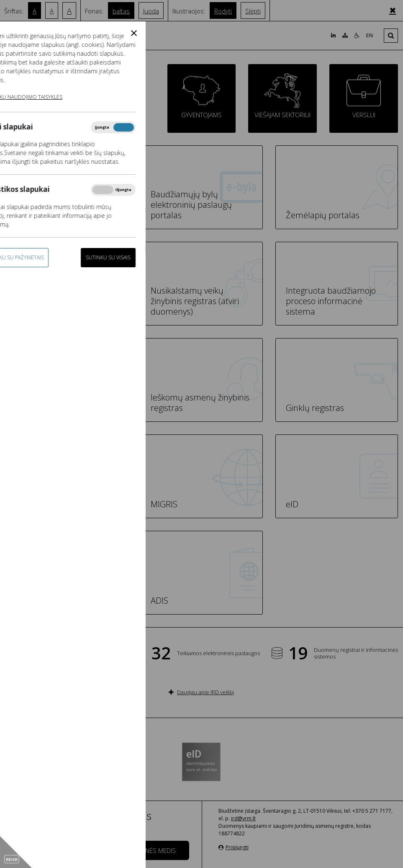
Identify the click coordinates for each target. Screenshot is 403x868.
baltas (121, 11)
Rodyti (223, 11)
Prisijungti (234, 847)
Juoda (151, 11)
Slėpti (253, 11)
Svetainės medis (151, 850)
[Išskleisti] (391, 36)
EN (370, 35)
